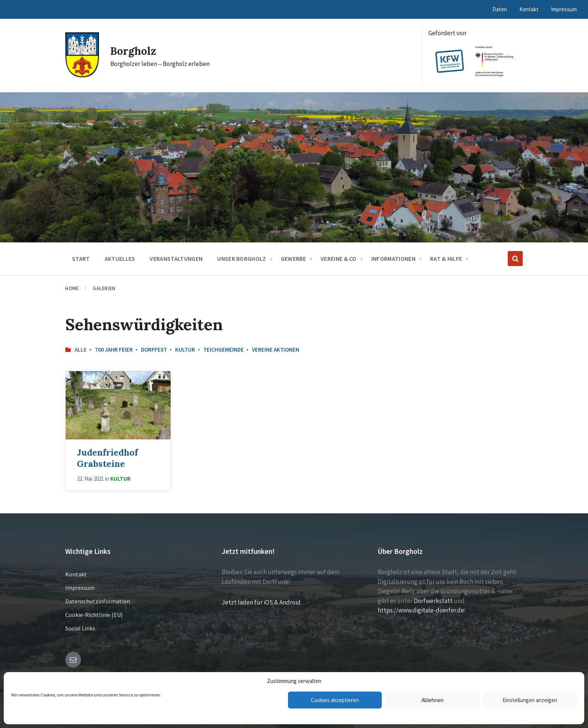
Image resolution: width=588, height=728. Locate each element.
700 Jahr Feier (114, 350)
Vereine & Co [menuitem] (339, 259)
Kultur (185, 350)
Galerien (104, 288)
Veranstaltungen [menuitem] (176, 259)
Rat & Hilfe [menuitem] (446, 259)
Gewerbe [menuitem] (293, 259)
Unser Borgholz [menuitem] (241, 259)
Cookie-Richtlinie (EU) (94, 615)
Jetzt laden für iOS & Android (261, 602)
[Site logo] (82, 75)
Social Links (80, 628)
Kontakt (76, 574)
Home (72, 288)
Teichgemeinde (223, 350)
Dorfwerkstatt (433, 601)
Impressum (80, 588)
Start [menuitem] (81, 259)
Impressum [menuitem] (564, 9)
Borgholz (134, 51)
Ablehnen (433, 700)
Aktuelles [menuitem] (120, 259)
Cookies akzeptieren (335, 700)
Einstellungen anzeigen (530, 700)
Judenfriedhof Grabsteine (107, 458)
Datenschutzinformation (98, 601)
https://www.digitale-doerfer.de (421, 610)
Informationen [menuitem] (393, 259)
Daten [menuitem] (500, 9)
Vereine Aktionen (276, 350)
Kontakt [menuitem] (529, 9)
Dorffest (154, 350)
